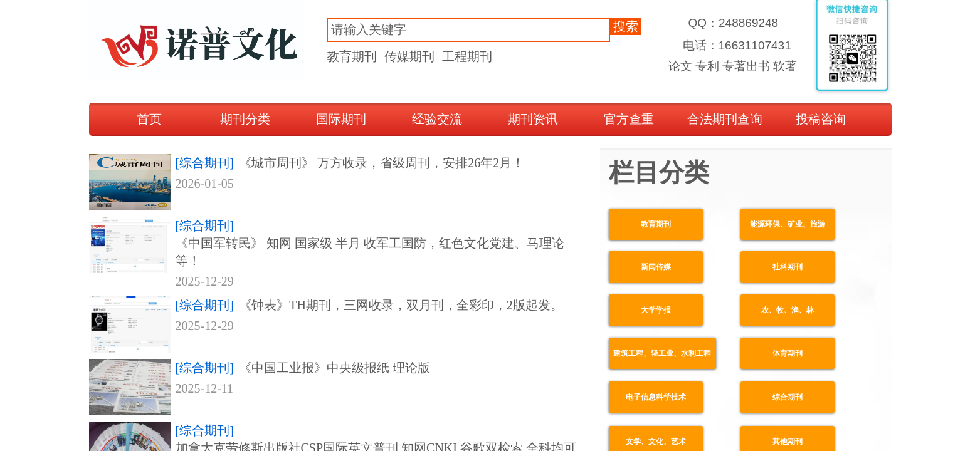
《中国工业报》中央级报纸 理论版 (335, 368)
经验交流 (437, 119)
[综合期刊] (205, 163)
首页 (149, 119)
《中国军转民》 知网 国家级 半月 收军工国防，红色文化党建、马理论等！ (370, 252)
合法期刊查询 (725, 119)
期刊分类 (245, 119)
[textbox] (468, 30)
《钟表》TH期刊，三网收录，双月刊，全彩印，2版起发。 (401, 305)
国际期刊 (341, 119)
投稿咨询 (821, 119)
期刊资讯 (533, 119)
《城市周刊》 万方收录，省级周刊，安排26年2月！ (382, 163)
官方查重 (629, 119)
